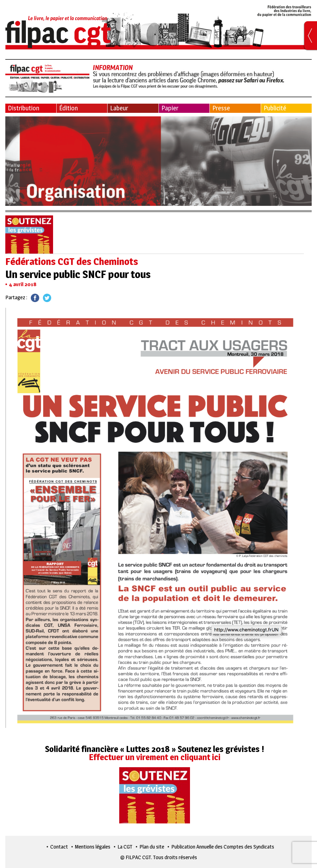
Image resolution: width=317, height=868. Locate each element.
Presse (221, 108)
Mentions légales (93, 847)
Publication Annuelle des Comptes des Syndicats (223, 847)
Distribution (24, 108)
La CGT (125, 847)
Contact (59, 847)
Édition (68, 108)
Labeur (119, 108)
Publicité (275, 108)
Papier (170, 108)
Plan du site (152, 847)
